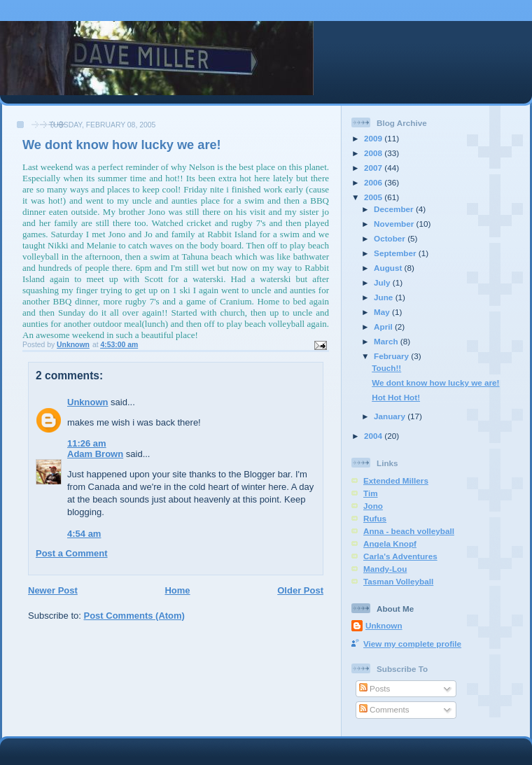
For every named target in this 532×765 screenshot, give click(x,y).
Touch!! (386, 368)
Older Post (300, 590)
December (395, 209)
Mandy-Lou (385, 569)
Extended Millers (396, 480)
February (392, 356)
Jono (373, 506)
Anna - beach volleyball (409, 531)
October (391, 238)
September (396, 253)
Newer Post (53, 590)
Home (177, 590)
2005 (374, 197)
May (383, 312)
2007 (374, 168)
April (384, 327)
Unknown (88, 402)
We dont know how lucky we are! (435, 382)
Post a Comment (72, 553)
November (395, 224)
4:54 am (84, 534)
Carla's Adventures (400, 556)
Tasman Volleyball (398, 581)
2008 (374, 153)
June (385, 297)
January (391, 416)
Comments (384, 709)
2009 (374, 138)
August (389, 268)
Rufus (375, 518)
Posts (374, 688)
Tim (371, 493)
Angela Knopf (390, 543)
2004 (374, 436)
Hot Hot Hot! (396, 397)
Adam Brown (95, 454)
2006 (374, 182)
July (383, 282)
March (387, 341)
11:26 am (87, 443)
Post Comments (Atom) (134, 616)
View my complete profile (412, 644)
